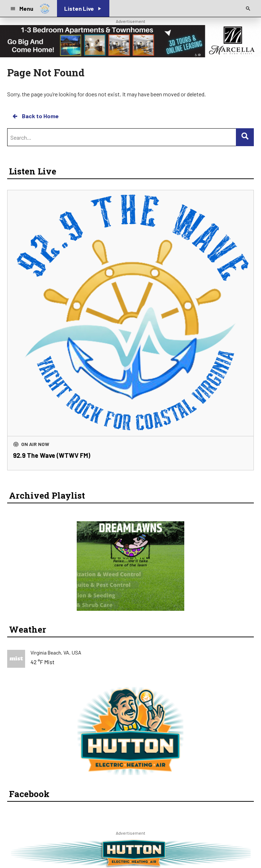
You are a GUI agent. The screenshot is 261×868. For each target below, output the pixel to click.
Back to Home (35, 116)
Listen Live (33, 171)
